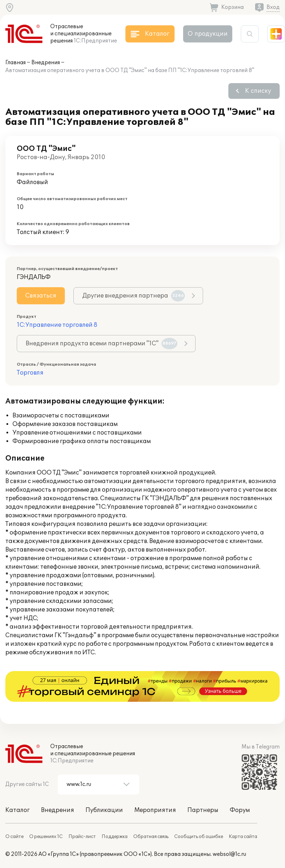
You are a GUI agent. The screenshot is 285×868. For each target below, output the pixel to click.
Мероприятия (155, 810)
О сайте (14, 837)
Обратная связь (151, 837)
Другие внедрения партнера (134, 296)
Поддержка (115, 837)
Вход (273, 7)
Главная (15, 63)
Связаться (41, 296)
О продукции (208, 34)
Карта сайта (243, 837)
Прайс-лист (82, 837)
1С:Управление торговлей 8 (57, 325)
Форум (240, 810)
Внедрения (46, 63)
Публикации (104, 810)
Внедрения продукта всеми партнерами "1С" (102, 344)
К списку (258, 91)
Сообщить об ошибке (199, 837)
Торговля (30, 373)
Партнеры (203, 810)
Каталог (17, 810)
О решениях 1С (46, 837)
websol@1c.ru (229, 854)
